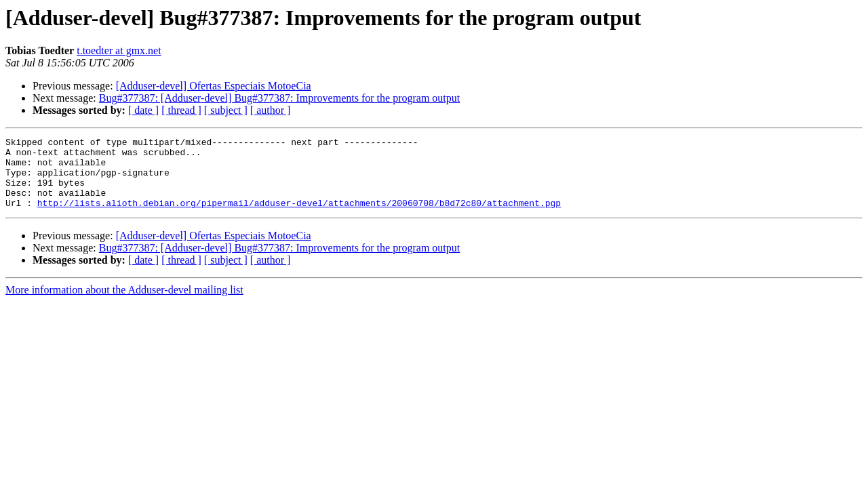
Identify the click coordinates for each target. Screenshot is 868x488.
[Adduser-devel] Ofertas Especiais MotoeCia (214, 86)
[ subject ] (226, 110)
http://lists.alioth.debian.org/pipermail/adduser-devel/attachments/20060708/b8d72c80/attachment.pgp (299, 217)
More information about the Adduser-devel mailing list (124, 304)
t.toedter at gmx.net (119, 50)
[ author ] (271, 110)
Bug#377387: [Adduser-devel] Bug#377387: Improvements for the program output (279, 98)
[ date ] (143, 110)
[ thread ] (181, 110)
